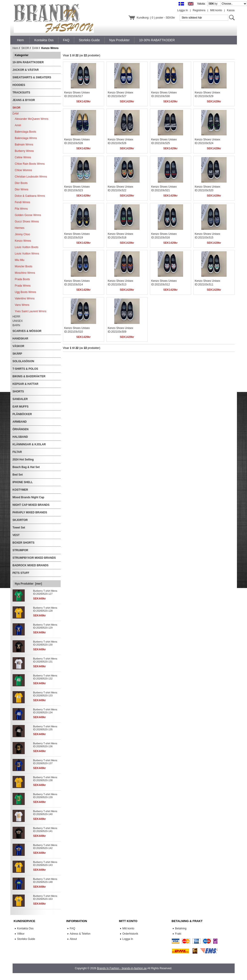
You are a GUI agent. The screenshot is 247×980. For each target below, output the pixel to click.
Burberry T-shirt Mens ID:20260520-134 (45, 711)
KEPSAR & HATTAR (26, 384)
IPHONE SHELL (23, 482)
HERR (16, 317)
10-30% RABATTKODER (28, 62)
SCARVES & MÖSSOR (27, 331)
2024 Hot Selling (23, 460)
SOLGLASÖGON (23, 361)
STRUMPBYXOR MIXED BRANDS (34, 558)
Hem (21, 40)
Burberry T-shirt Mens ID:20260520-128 (45, 609)
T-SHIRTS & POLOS (25, 369)
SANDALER (20, 399)
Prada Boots (22, 279)
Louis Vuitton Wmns (27, 254)
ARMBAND (20, 422)
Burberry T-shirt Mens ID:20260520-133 (45, 694)
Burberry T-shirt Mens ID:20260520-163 (45, 897)
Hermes (20, 228)
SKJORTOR (20, 520)
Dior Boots (21, 183)
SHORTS (18, 391)
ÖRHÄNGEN (21, 429)
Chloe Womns (23, 170)
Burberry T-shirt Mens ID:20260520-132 (45, 677)
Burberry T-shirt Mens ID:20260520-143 (45, 864)
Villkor (21, 934)
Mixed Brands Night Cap (28, 497)
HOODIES (19, 85)
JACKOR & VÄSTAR (26, 70)
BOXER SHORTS (24, 543)
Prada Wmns (23, 286)
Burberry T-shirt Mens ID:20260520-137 (45, 762)
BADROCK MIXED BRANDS (31, 565)
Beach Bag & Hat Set (26, 467)
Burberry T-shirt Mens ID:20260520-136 (45, 745)
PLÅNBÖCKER (22, 414)
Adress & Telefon (80, 934)
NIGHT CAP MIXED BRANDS (31, 505)
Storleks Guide (26, 939)
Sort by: (214, 4)
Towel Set (19, 528)
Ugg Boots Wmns (26, 292)
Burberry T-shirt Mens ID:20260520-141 (45, 830)
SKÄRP (17, 354)
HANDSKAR (20, 339)
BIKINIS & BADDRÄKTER (29, 376)
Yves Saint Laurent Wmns (31, 311)
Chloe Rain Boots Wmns (30, 164)
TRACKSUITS (21, 93)
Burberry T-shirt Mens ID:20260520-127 (45, 592)
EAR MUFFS (21, 407)
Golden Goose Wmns (28, 215)
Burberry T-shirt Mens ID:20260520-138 (45, 779)
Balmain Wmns (24, 145)
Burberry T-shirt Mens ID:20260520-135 (45, 728)
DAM (35, 48)
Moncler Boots (24, 266)
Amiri (18, 125)
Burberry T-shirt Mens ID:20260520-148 (45, 880)
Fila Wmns (21, 209)
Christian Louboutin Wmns (31, 177)
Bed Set (18, 475)
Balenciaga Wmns (26, 138)
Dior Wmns (22, 189)
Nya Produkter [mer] (28, 584)
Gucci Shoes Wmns (27, 222)
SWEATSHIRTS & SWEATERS (32, 77)
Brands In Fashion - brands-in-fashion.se (122, 968)
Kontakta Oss (25, 928)
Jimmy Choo (23, 234)
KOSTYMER (20, 490)
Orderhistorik (130, 934)
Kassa (231, 10)
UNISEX (18, 321)
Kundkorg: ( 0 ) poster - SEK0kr (156, 18)
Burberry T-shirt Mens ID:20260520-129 (45, 626)
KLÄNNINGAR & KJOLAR (29, 444)
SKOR (25, 48)
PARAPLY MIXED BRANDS (30, 512)
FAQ (73, 928)
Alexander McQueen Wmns (32, 119)
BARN (16, 325)
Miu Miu (20, 260)
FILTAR (17, 452)
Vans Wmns (22, 305)
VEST (16, 535)
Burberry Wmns (24, 151)
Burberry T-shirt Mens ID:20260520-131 (45, 660)
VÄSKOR (18, 346)
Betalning (181, 928)
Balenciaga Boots (26, 132)
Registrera (199, 10)
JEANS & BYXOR (24, 100)
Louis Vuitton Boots (27, 247)
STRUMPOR (20, 550)
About (73, 939)
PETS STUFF (21, 573)
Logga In (183, 10)
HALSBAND (20, 437)
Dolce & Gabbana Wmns (30, 196)
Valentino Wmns (25, 298)
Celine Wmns (23, 157)
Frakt (178, 934)
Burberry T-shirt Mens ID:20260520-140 (45, 813)
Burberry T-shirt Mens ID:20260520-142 (45, 847)
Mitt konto (216, 10)
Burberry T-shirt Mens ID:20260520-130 (45, 643)
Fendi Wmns (23, 202)
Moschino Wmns (25, 273)
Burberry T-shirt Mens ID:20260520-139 (45, 796)
